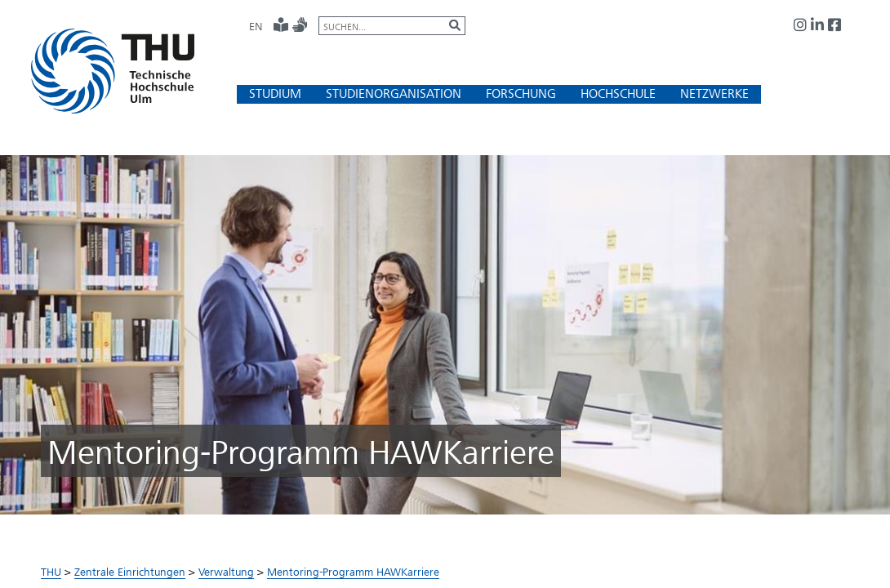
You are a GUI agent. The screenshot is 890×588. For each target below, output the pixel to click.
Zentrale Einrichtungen (130, 572)
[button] (275, 94)
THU (51, 572)
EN (256, 26)
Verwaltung (226, 572)
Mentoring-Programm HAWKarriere (353, 572)
